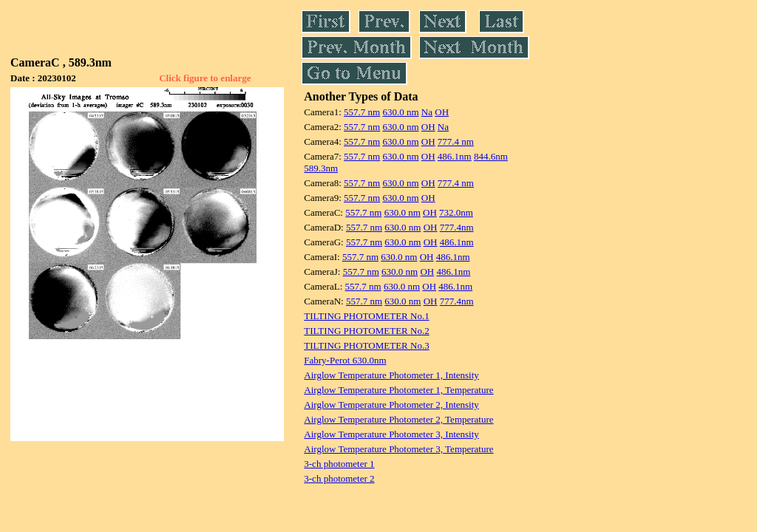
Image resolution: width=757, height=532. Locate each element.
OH (442, 112)
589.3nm (321, 168)
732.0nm (456, 212)
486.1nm (455, 156)
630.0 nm (400, 112)
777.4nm (457, 227)
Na (427, 112)
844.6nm (491, 156)
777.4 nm (456, 141)
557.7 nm (362, 112)
